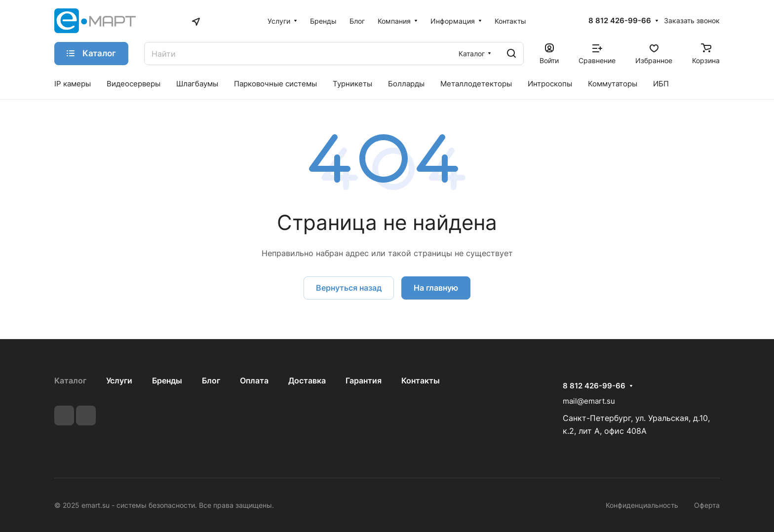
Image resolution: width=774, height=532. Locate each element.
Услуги (119, 380)
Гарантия (364, 380)
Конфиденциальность (642, 505)
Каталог (70, 380)
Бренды (167, 380)
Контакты (421, 380)
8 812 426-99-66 (620, 21)
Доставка (307, 380)
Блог (211, 380)
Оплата (254, 380)
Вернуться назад (349, 288)
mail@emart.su (589, 401)
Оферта (707, 505)
